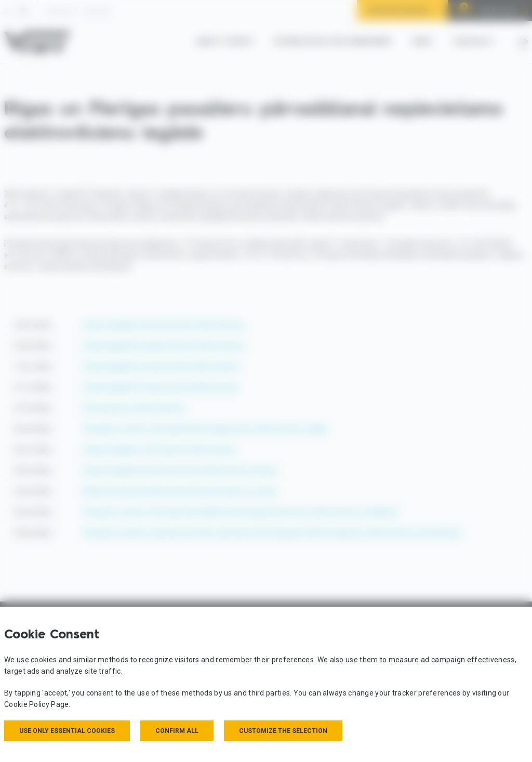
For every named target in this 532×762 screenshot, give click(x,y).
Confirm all (177, 731)
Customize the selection (283, 731)
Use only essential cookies (67, 731)
